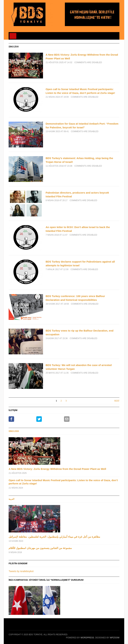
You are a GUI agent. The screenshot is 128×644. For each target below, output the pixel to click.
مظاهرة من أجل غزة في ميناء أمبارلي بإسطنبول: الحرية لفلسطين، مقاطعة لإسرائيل (54, 537)
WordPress (87, 638)
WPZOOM (114, 638)
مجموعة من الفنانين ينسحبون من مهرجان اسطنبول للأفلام (40, 548)
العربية (11, 499)
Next (117, 401)
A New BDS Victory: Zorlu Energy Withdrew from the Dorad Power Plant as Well (57, 469)
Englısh (14, 431)
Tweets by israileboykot (21, 571)
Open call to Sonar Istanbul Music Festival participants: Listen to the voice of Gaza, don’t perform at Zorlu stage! (63, 482)
